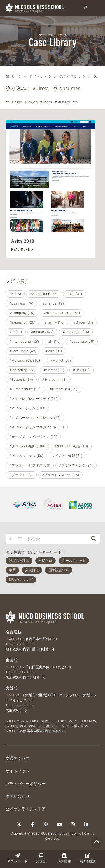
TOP (11, 76)
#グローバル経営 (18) (71, 446)
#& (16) (15, 294)
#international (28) (24, 342)
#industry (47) (42, 332)
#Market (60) (61, 361)
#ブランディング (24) (76, 465)
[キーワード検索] (47, 539)
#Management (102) (26, 361)
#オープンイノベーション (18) (33, 437)
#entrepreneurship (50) (62, 313)
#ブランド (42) (21, 475)
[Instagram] (73, 824)
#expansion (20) (22, 322)
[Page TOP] (97, 842)
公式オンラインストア (26, 809)
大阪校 (12, 688)
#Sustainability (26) (25, 389)
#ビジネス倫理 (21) (67, 456)
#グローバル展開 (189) (27, 446)
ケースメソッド (35, 76)
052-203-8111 (24, 644)
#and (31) (74, 294)
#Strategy (62, 102)
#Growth (31, 102)
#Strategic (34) (21, 380)
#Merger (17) (54, 370)
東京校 (12, 660)
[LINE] (46, 824)
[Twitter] (19, 824)
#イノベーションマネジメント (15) (37, 427)
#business (14, 102)
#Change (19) (53, 303)
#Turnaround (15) (64, 389)
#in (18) (16, 332)
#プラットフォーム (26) (61, 475)
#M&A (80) (54, 351)
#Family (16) (54, 322)
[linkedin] (86, 824)
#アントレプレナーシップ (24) (33, 399)
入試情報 (64, 858)
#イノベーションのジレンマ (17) (35, 418)
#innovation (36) (76, 332)
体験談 (88, 858)
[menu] (95, 8)
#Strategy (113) (54, 380)
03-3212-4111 (24, 672)
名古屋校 (14, 632)
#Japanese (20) (82, 342)
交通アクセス (18, 758)
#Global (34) (83, 322)
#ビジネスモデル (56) (26, 456)
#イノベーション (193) (27, 408)
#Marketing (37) (22, 370)
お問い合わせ (18, 796)
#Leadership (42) (23, 351)
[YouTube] (59, 824)
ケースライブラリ (67, 76)
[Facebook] (32, 824)
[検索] (94, 539)
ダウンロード (17, 858)
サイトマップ (18, 771)
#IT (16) (54, 342)
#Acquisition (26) (44, 294)
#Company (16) (22, 313)
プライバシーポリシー (26, 784)
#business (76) (21, 303)
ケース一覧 (95, 76)
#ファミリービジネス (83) (30, 465)
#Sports (46, 102)
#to (75, 102)
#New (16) (81, 370)
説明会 (41, 858)
